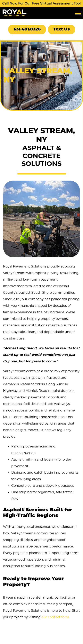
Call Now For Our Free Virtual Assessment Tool (41, 4)
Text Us (61, 29)
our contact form (55, 617)
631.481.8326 (27, 29)
